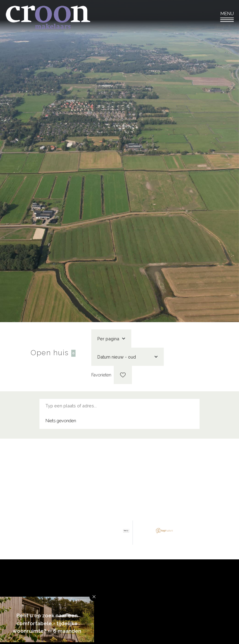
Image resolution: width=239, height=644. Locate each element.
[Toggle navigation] (227, 17)
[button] (94, 597)
